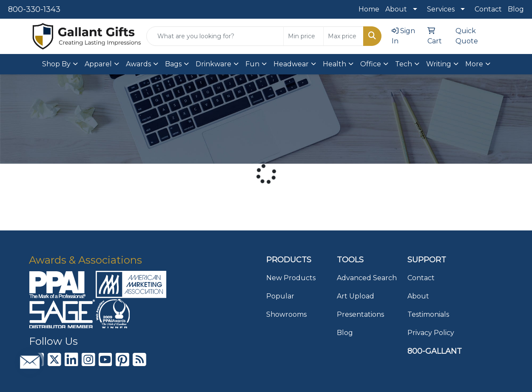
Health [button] (334, 64)
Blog (516, 9)
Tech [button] (404, 64)
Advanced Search (367, 278)
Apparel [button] (98, 64)
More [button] (474, 64)
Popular (280, 296)
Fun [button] (252, 64)
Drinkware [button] (213, 64)
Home (369, 9)
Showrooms (286, 314)
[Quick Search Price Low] (303, 36)
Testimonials (428, 314)
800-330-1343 (34, 9)
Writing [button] (439, 64)
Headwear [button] (291, 64)
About (396, 9)
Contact (488, 9)
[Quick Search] (215, 36)
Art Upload (356, 296)
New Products (291, 278)
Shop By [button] (56, 64)
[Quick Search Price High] (343, 36)
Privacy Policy (431, 333)
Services (441, 9)
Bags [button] (173, 64)
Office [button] (371, 64)
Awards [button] (138, 64)
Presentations (360, 314)
